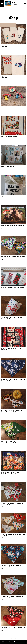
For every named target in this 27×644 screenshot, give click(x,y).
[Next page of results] (16, 638)
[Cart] (25, 4)
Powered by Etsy (13, 642)
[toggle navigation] (2, 4)
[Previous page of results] (11, 638)
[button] (8, 25)
